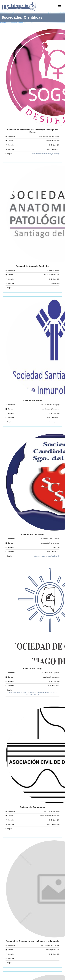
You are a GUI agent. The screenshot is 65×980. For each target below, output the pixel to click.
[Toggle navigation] (60, 6)
